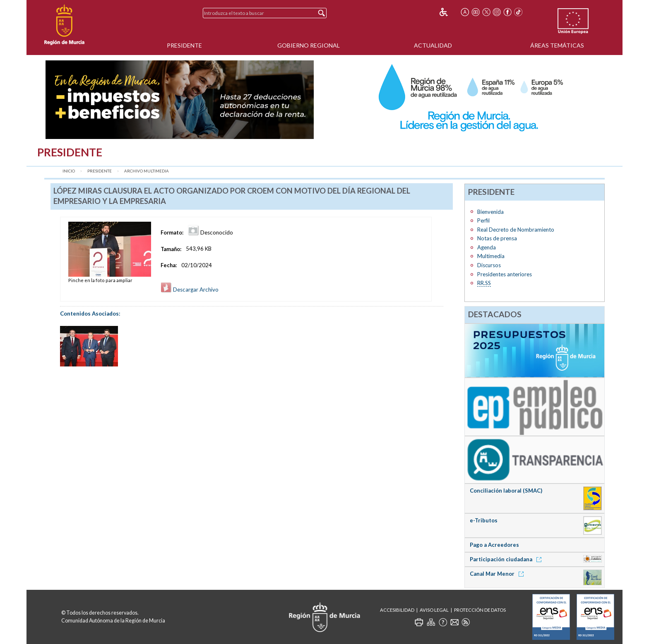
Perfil (483, 220)
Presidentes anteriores (505, 274)
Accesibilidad (397, 610)
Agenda (487, 247)
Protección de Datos (480, 610)
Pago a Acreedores (494, 545)
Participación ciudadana (507, 559)
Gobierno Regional (309, 45)
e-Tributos (484, 520)
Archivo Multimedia (147, 171)
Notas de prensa (497, 238)
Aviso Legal (434, 610)
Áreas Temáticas (557, 45)
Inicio (69, 171)
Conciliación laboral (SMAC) (506, 491)
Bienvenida (490, 212)
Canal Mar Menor (498, 574)
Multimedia (491, 256)
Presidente (184, 45)
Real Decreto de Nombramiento (516, 230)
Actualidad (433, 45)
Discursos (489, 265)
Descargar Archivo (190, 290)
